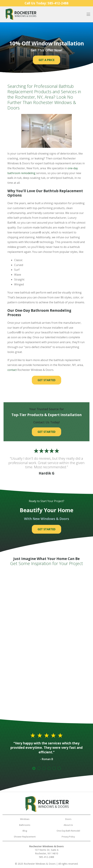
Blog (25, 831)
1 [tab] (34, 768)
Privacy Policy (68, 837)
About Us (68, 825)
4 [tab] (49, 768)
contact (12, 370)
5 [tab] (54, 768)
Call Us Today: (46, 3)
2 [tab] (39, 768)
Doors (68, 819)
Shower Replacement (25, 837)
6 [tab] (59, 768)
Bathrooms (25, 825)
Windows (25, 819)
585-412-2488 (46, 857)
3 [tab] (44, 768)
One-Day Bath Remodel (68, 831)
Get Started (46, 380)
